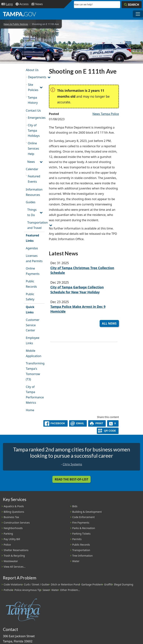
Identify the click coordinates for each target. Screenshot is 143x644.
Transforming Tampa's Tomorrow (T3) (35, 371)
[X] (113, 423)
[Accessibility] (22, 4)
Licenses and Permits (34, 258)
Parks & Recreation (84, 528)
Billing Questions (14, 512)
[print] (97, 423)
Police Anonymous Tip (28, 590)
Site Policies (33, 87)
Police (7, 545)
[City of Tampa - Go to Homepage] (19, 14)
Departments (36, 77)
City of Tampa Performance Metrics (35, 395)
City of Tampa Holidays (34, 131)
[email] (78, 423)
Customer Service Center (33, 325)
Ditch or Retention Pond (65, 584)
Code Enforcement (83, 517)
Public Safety (30, 297)
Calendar (32, 169)
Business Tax (11, 517)
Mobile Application (34, 353)
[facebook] (56, 423)
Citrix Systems (72, 464)
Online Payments (33, 271)
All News (109, 323)
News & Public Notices (16, 24)
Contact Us (33, 111)
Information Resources (34, 192)
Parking (8, 534)
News (31, 162)
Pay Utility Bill (12, 539)
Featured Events (34, 179)
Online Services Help (33, 149)
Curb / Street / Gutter (37, 584)
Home (30, 410)
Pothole (8, 590)
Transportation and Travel (36, 225)
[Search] (132, 5)
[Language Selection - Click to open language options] (7, 4)
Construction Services (17, 523)
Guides (31, 202)
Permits (77, 539)
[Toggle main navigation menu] (138, 14)
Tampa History (33, 100)
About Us (32, 70)
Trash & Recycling (14, 556)
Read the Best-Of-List (72, 479)
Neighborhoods (13, 528)
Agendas (32, 248)
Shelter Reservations (16, 550)
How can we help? (83, 4)
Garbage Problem (92, 584)
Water (76, 561)
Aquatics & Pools (14, 506)
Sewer (46, 590)
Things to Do (32, 212)
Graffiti (108, 584)
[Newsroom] (37, 4)
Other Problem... (70, 590)
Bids (75, 506)
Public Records (31, 284)
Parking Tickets (81, 534)
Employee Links (33, 340)
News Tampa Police (106, 114)
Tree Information (82, 556)
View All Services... (15, 567)
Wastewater (11, 561)
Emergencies (36, 118)
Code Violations (13, 584)
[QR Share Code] (108, 431)
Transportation (81, 550)
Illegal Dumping (124, 584)
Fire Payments (81, 523)
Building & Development (87, 512)
